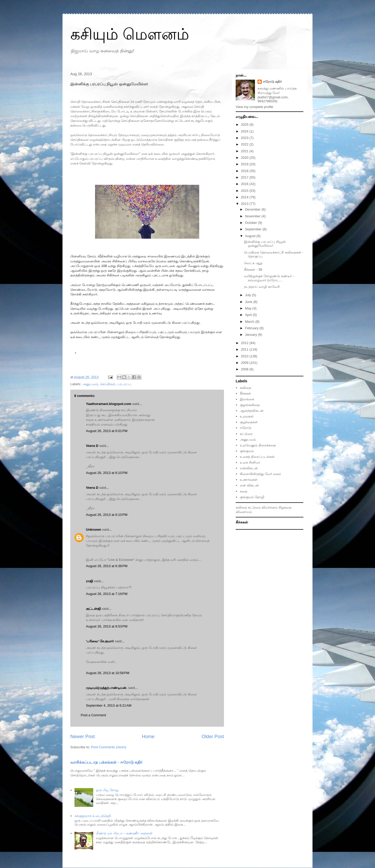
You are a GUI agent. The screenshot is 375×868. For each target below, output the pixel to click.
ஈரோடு (246, 428)
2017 (245, 177)
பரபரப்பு (124, 384)
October (252, 223)
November (253, 216)
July (249, 295)
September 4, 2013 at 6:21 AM (109, 705)
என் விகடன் (249, 485)
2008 (245, 369)
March (250, 322)
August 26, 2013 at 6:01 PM (107, 431)
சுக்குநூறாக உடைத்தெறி (93, 816)
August (251, 236)
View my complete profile (254, 107)
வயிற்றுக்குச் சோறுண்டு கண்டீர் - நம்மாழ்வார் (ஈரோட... (269, 278)
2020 (245, 158)
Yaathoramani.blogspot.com (109, 404)
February (252, 328)
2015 (245, 191)
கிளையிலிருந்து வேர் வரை (260, 474)
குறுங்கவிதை (250, 405)
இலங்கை (247, 399)
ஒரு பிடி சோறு (107, 790)
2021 (245, 151)
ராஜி (89, 581)
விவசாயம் (244, 512)
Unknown (94, 530)
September (254, 229)
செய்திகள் (108, 384)
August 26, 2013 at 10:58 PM (108, 673)
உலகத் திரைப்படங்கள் (257, 457)
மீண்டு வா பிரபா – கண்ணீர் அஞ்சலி (124, 833)
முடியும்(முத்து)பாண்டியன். (107, 688)
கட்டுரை (246, 434)
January (252, 335)
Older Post (213, 737)
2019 (245, 164)
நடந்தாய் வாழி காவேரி (262, 287)
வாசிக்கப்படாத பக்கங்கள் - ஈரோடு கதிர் (106, 762)
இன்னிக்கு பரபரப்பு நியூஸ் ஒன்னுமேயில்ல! (265, 244)
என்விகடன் (249, 468)
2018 (245, 171)
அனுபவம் (90, 384)
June (249, 302)
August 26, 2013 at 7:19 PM (107, 594)
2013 (245, 204)
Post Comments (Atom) (109, 747)
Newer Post (83, 737)
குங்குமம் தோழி (252, 497)
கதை (243, 491)
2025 (245, 125)
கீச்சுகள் (245, 393)
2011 (245, 349)
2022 (245, 144)
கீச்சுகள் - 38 (253, 270)
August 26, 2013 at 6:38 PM (107, 566)
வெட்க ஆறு (253, 263)
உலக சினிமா (250, 462)
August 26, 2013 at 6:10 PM (107, 473)
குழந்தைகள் (249, 422)
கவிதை (245, 388)
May (249, 308)
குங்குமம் (247, 451)
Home (148, 737)
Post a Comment (93, 715)
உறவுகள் (247, 416)
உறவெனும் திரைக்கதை (258, 445)
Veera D (92, 446)
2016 (245, 184)
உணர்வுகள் (249, 480)
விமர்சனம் (270, 507)
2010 (245, 356)
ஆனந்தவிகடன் (252, 411)
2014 (245, 197)
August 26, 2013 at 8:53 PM (107, 626)
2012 (245, 343)
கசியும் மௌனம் (130, 34)
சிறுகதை (285, 507)
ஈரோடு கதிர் (272, 82)
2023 (245, 138)
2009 (245, 363)
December (253, 209)
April (249, 315)
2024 (245, 131)
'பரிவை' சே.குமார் (100, 641)
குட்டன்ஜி (93, 609)
